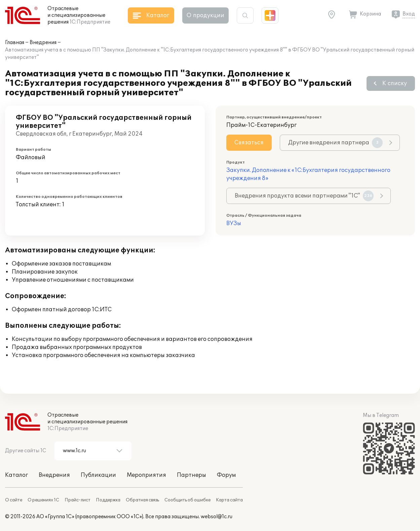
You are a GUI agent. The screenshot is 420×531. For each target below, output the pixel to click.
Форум (226, 475)
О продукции (205, 15)
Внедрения (43, 43)
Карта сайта (229, 500)
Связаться (249, 143)
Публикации (98, 475)
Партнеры (192, 475)
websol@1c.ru (217, 517)
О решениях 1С (43, 500)
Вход (409, 14)
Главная (15, 43)
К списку (395, 83)
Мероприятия (146, 475)
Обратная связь (142, 500)
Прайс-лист (78, 500)
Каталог (16, 475)
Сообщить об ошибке (187, 500)
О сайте (14, 500)
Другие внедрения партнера (335, 143)
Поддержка (108, 500)
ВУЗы (234, 223)
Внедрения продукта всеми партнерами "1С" (304, 196)
